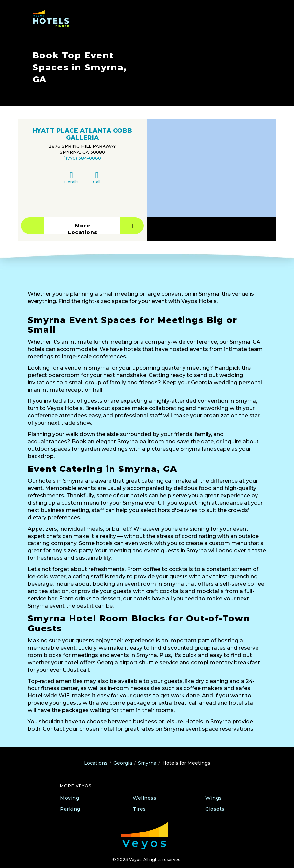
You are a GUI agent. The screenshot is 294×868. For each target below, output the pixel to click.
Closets (215, 809)
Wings (214, 798)
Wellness (145, 798)
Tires (139, 809)
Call (97, 178)
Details (71, 178)
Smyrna (147, 763)
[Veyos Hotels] (54, 18)
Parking (70, 809)
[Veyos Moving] (145, 836)
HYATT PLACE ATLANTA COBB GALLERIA (82, 134)
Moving (70, 798)
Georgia (123, 763)
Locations (96, 763)
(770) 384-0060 (83, 158)
